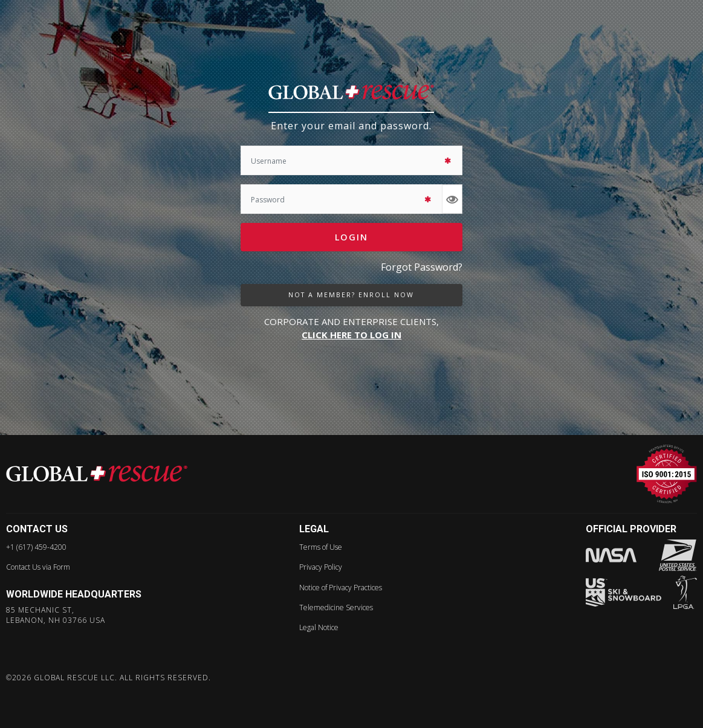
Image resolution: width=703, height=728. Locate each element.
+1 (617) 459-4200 (36, 547)
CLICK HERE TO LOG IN (351, 335)
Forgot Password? (422, 267)
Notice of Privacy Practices (341, 588)
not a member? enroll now (351, 295)
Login (351, 237)
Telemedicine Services (336, 607)
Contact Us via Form (38, 567)
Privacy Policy (321, 567)
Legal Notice (319, 627)
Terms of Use (321, 547)
